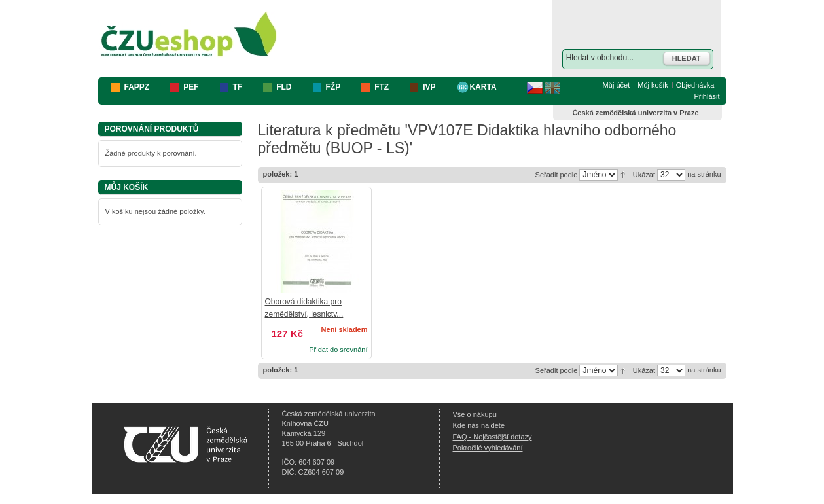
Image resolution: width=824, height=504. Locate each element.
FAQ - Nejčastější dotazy (493, 437)
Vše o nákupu (475, 414)
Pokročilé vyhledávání (488, 448)
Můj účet (617, 85)
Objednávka (695, 85)
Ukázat (644, 175)
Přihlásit (707, 96)
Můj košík (653, 85)
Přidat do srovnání (338, 350)
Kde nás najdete (479, 425)
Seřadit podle (557, 175)
